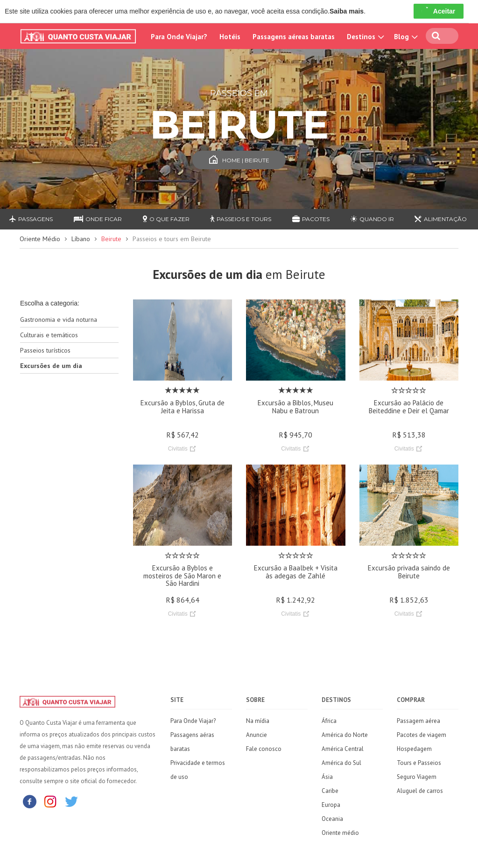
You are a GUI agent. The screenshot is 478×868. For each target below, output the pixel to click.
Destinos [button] (364, 37)
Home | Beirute (239, 160)
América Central (343, 749)
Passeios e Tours (241, 219)
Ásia (327, 777)
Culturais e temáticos (49, 335)
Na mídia (258, 721)
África (329, 721)
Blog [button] (405, 37)
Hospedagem (414, 749)
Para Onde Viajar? (179, 37)
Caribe (330, 791)
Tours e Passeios (419, 763)
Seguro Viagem (417, 777)
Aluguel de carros (420, 791)
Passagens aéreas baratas (294, 37)
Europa (331, 805)
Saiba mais (347, 11)
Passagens (31, 219)
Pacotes (311, 219)
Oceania (332, 819)
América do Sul (341, 763)
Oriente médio (340, 833)
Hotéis (230, 37)
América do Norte (345, 735)
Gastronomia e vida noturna (59, 319)
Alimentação (441, 219)
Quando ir (372, 219)
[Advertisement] (69, 528)
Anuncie (257, 735)
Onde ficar (98, 219)
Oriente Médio (40, 239)
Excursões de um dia (51, 366)
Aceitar (439, 11)
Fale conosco (264, 749)
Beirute (111, 239)
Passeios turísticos (45, 350)
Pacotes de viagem (422, 735)
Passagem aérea (418, 721)
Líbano (81, 239)
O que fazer (166, 219)
